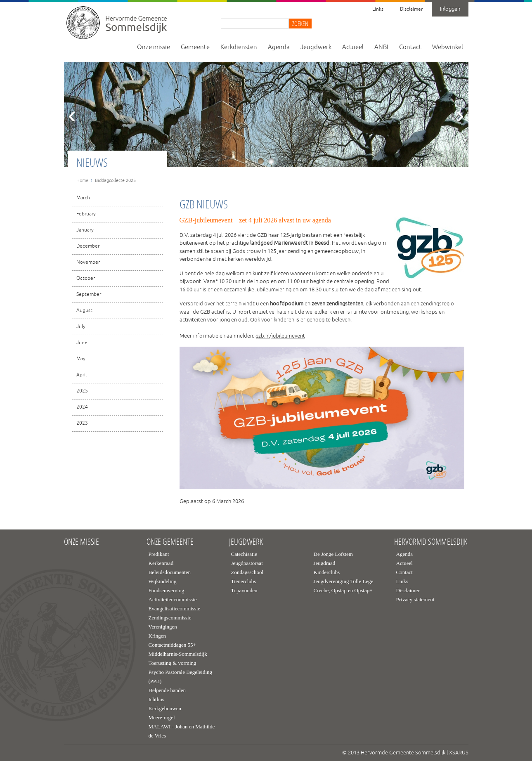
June (82, 343)
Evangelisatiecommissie (175, 609)
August (84, 311)
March (83, 198)
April (82, 375)
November (88, 262)
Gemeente (195, 47)
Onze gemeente (170, 542)
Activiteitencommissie (173, 599)
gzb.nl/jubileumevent (280, 336)
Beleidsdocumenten (170, 572)
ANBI (381, 47)
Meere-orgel (162, 717)
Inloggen (450, 9)
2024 (82, 407)
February (86, 214)
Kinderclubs (327, 572)
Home (82, 180)
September (89, 294)
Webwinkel (448, 47)
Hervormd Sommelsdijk (431, 542)
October (86, 278)
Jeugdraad (325, 563)
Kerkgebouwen (165, 708)
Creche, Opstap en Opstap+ (343, 590)
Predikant (159, 554)
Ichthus (156, 699)
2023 (82, 423)
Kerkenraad (161, 563)
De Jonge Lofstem (333, 554)
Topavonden (244, 590)
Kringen (157, 636)
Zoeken (300, 24)
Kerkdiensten (239, 47)
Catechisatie (244, 554)
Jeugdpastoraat (247, 563)
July (81, 327)
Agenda (279, 47)
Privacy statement (415, 599)
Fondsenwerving (167, 590)
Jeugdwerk (316, 47)
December (88, 246)
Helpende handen (167, 690)
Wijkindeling (163, 581)
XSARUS (459, 753)
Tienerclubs (244, 581)
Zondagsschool (247, 572)
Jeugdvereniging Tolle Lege (344, 581)
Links (378, 9)
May (81, 359)
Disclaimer (411, 9)
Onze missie (154, 47)
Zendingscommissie (170, 618)
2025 (82, 391)
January (85, 230)
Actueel (353, 47)
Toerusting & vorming (173, 663)
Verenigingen (163, 627)
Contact (410, 47)
